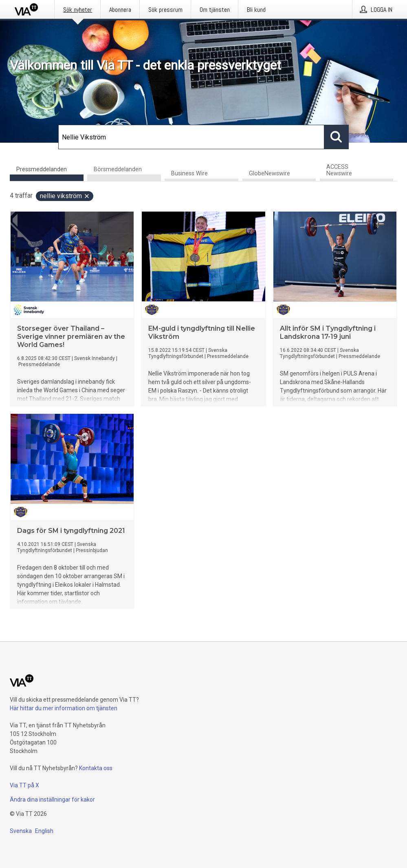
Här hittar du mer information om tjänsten (64, 708)
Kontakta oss (96, 768)
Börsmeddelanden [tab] (118, 169)
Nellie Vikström (65, 196)
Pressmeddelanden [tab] (42, 169)
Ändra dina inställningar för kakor (52, 800)
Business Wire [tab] (189, 173)
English (44, 831)
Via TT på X (24, 785)
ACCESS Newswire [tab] (339, 170)
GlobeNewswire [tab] (269, 173)
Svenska (21, 831)
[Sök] (191, 137)
